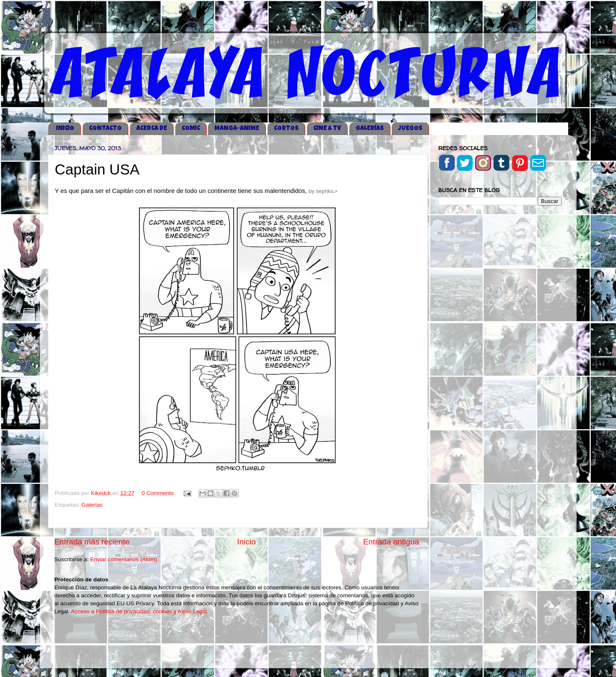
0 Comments (158, 493)
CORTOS (286, 129)
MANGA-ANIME (237, 129)
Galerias (92, 505)
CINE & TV (327, 129)
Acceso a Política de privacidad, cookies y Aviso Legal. (140, 611)
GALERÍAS (370, 129)
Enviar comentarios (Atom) (124, 559)
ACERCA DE (152, 129)
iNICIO (65, 129)
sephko (325, 191)
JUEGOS (410, 129)
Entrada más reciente (92, 542)
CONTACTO (105, 129)
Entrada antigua (391, 542)
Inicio (247, 542)
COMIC (191, 129)
